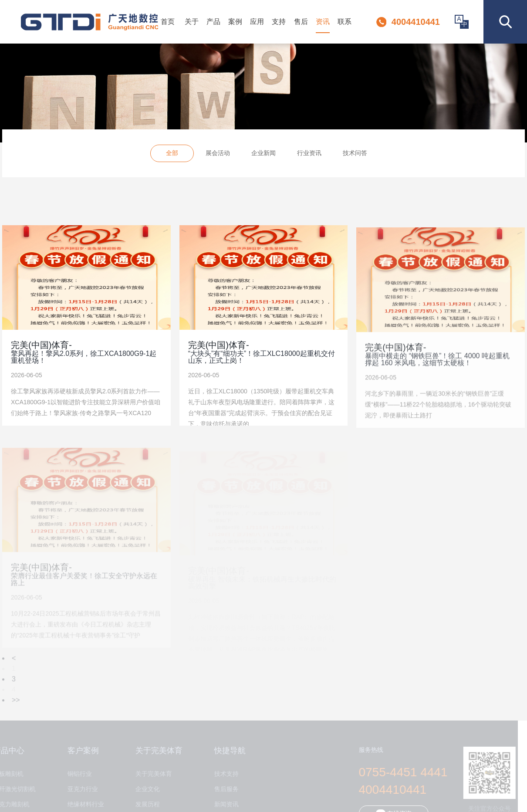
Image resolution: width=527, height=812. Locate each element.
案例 (235, 22)
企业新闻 (263, 154)
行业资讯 (309, 154)
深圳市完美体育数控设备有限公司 (90, 22)
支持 (279, 22)
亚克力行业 (79, 789)
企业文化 (144, 789)
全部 (172, 154)
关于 (192, 22)
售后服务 (223, 789)
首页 (168, 22)
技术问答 (355, 154)
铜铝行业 (76, 774)
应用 (257, 22)
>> (16, 703)
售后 (301, 22)
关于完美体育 (150, 774)
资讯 (323, 22)
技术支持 (223, 774)
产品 (213, 22)
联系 (345, 22)
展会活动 (218, 154)
